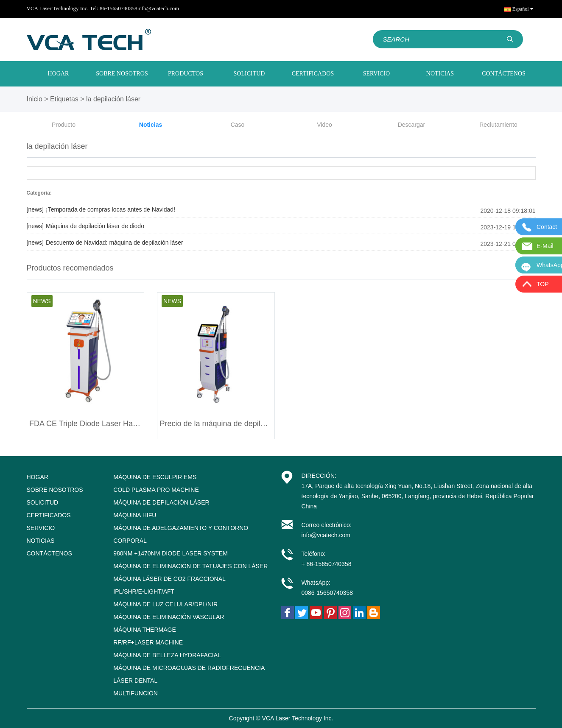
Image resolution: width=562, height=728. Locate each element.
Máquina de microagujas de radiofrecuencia (189, 668)
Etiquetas (64, 99)
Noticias (151, 125)
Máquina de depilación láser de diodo (85, 226)
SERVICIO (376, 74)
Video (324, 125)
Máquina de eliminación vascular (169, 617)
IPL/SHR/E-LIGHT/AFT (144, 591)
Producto (64, 125)
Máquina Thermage (145, 630)
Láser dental (135, 681)
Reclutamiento (498, 125)
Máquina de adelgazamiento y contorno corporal (181, 534)
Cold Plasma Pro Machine (156, 490)
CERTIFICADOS (313, 74)
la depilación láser (113, 99)
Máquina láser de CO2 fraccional (169, 579)
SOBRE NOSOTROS (122, 74)
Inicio (35, 99)
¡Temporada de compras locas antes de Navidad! (101, 209)
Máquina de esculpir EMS (155, 477)
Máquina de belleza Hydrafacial (167, 655)
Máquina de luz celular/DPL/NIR (165, 604)
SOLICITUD (249, 74)
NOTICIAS (440, 74)
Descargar (412, 125)
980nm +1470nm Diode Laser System (171, 553)
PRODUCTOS (186, 74)
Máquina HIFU (135, 515)
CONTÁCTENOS (504, 74)
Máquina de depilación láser (161, 502)
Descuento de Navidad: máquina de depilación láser (105, 243)
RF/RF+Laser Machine (148, 642)
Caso (238, 125)
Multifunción (136, 693)
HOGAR (59, 74)
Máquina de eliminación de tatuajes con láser (190, 566)
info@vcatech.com (158, 8)
